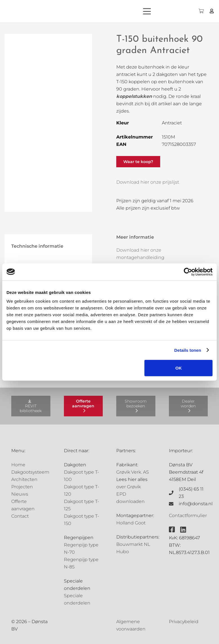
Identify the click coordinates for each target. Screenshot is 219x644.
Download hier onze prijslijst (148, 182)
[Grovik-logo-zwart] (62, 11)
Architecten (24, 479)
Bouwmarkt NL (133, 544)
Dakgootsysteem (30, 472)
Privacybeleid (184, 622)
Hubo (123, 552)
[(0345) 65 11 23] (174, 493)
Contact (20, 516)
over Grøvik (129, 487)
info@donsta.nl (196, 504)
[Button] (212, 11)
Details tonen (188, 350)
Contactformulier (188, 516)
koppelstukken (134, 96)
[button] (157, 11)
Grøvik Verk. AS (133, 472)
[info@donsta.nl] (174, 504)
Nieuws (20, 494)
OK (179, 368)
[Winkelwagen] (201, 11)
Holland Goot (131, 523)
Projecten (22, 487)
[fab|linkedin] (183, 529)
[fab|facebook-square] (172, 529)
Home (18, 465)
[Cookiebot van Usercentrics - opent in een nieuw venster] (188, 272)
